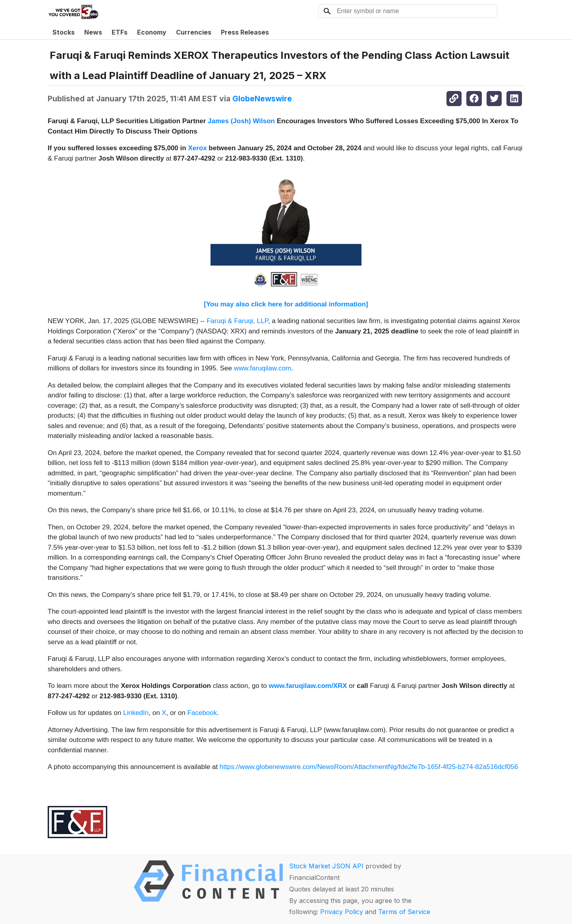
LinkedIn (136, 713)
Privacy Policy (342, 912)
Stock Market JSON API (326, 866)
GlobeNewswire (262, 99)
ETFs (120, 32)
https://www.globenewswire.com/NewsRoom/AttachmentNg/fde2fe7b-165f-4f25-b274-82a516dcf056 (369, 767)
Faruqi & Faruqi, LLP (237, 321)
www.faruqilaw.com (263, 368)
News (93, 32)
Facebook (202, 713)
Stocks (64, 32)
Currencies (194, 32)
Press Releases (245, 32)
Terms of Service (404, 912)
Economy (152, 32)
